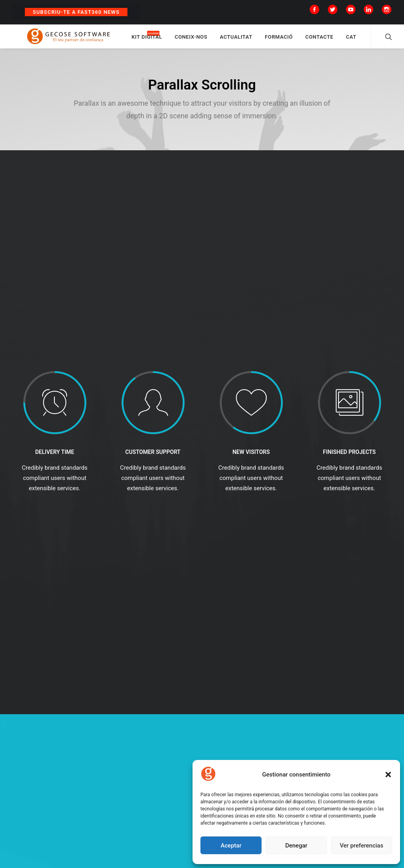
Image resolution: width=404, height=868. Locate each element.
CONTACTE (343, 40)
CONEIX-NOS (215, 40)
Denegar (296, 846)
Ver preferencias (361, 846)
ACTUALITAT (260, 40)
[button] (388, 775)
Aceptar (231, 846)
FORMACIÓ (303, 40)
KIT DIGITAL (171, 40)
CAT (375, 40)
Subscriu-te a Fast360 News (76, 12)
